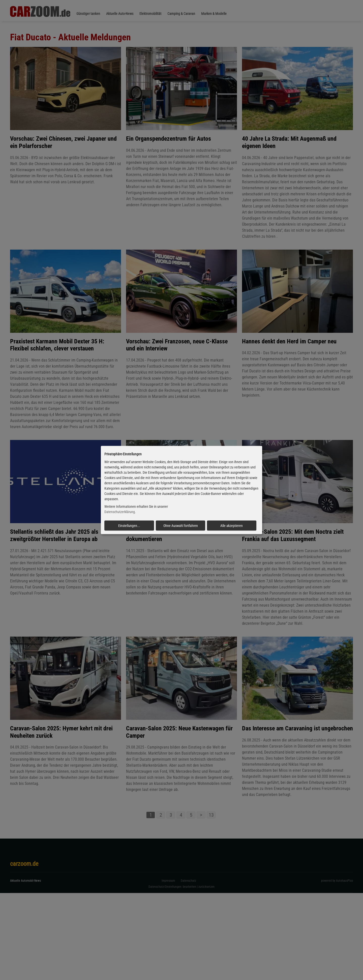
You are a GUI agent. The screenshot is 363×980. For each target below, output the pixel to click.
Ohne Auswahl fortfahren (181, 526)
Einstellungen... (129, 526)
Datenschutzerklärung (120, 512)
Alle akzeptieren (232, 526)
